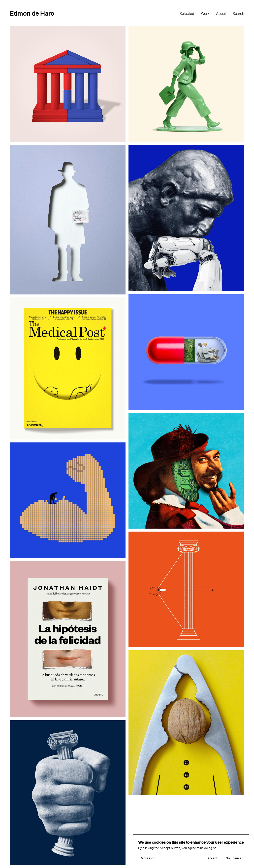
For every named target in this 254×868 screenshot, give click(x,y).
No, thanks (233, 858)
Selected (187, 14)
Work (205, 14)
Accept (212, 858)
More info (148, 858)
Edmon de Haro (32, 13)
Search (238, 14)
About (221, 14)
